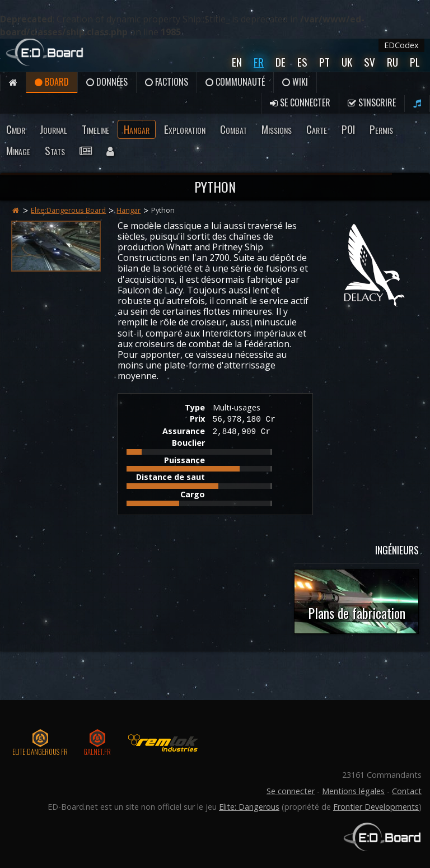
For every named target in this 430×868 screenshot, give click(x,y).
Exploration (185, 129)
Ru (392, 62)
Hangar (137, 129)
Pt (324, 62)
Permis (381, 129)
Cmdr (16, 129)
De (281, 62)
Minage (18, 150)
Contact (407, 791)
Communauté (235, 82)
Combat (233, 129)
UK (347, 62)
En (237, 62)
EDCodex (401, 45)
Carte (317, 129)
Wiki (295, 82)
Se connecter (300, 102)
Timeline (95, 129)
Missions (277, 129)
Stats (55, 150)
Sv (370, 62)
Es (302, 62)
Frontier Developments (376, 807)
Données (107, 82)
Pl (415, 62)
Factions (167, 82)
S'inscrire (372, 102)
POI (348, 129)
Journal (53, 129)
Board (52, 82)
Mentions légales (353, 791)
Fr (259, 62)
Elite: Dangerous (249, 807)
